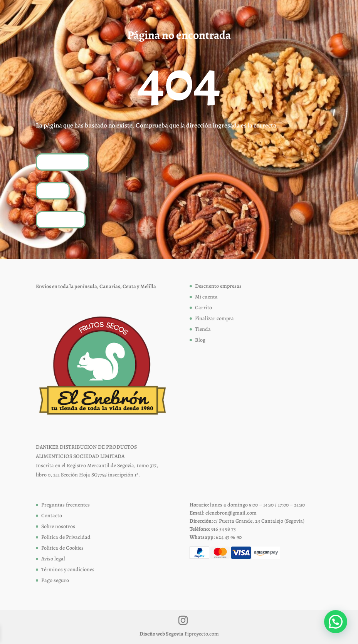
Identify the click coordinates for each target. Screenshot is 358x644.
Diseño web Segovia (161, 634)
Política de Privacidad (66, 537)
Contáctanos (61, 219)
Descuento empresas (218, 286)
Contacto (52, 516)
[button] (336, 622)
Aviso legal (53, 559)
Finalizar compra (214, 318)
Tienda (53, 190)
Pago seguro (55, 580)
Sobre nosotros (58, 526)
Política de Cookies (62, 548)
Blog (200, 340)
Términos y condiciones (68, 569)
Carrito (203, 308)
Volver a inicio (63, 162)
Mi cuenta (206, 297)
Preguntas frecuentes (66, 505)
